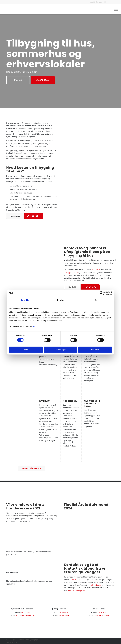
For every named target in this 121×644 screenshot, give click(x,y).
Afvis (26, 350)
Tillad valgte (60, 350)
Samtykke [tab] (25, 300)
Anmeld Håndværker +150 (98, 2)
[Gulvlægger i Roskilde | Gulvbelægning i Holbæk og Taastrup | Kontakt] (16, 11)
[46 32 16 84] (43, 80)
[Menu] (116, 9)
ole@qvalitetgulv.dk (102, 615)
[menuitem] (98, 2)
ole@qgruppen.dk (71, 272)
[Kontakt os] (15, 216)
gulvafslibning (96, 585)
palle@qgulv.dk (63, 615)
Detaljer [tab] (60, 300)
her (35, 326)
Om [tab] (96, 300)
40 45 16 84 (102, 613)
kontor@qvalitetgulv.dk (76, 590)
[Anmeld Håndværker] (32, 468)
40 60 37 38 (64, 613)
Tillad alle (95, 350)
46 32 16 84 (96, 270)
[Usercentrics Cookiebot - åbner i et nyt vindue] (102, 293)
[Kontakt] (18, 80)
